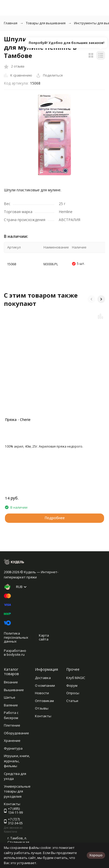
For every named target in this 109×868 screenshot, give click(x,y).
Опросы (73, 693)
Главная (11, 23)
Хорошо (96, 855)
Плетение (12, 725)
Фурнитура (13, 748)
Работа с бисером (11, 715)
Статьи (72, 701)
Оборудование (16, 733)
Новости (42, 693)
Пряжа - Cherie (18, 420)
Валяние (11, 705)
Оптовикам (44, 701)
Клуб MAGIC (76, 678)
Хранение (12, 741)
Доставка (43, 678)
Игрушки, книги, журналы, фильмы (17, 761)
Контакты (43, 716)
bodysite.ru (16, 654)
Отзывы (42, 708)
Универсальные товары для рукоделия (17, 791)
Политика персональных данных (16, 637)
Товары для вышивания (46, 23)
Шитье (10, 697)
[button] (91, 299)
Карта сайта (44, 637)
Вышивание (14, 690)
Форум (72, 685)
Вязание (11, 682)
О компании (45, 685)
